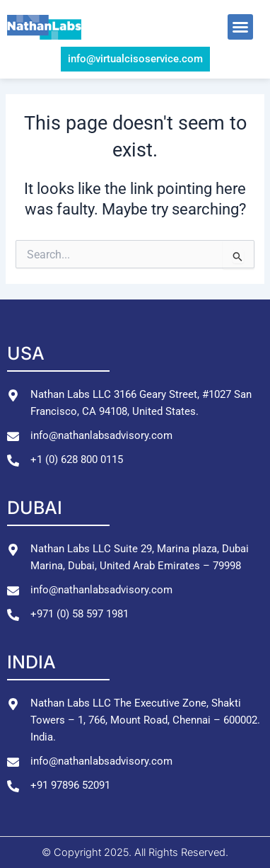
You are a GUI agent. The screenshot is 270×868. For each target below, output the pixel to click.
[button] (240, 27)
